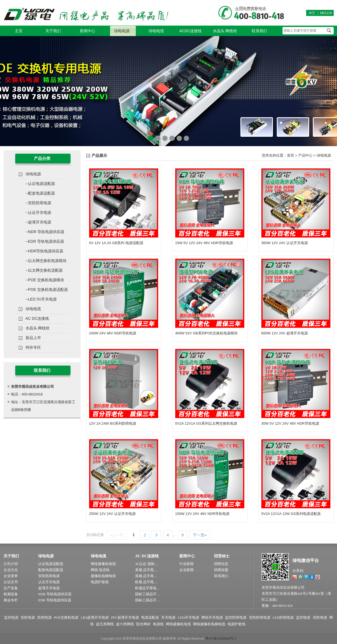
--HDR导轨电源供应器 (45, 251)
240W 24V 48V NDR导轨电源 (113, 333)
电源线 (158, 624)
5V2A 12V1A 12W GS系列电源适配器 (291, 514)
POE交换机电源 (66, 617)
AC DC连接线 (37, 318)
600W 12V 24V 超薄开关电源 (285, 333)
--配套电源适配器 (40, 193)
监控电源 (11, 617)
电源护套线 (100, 582)
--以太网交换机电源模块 (46, 261)
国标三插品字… (148, 594)
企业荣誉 (11, 576)
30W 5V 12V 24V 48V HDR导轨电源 (290, 423)
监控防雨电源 (236, 617)
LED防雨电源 (283, 617)
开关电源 (168, 617)
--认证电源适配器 (40, 184)
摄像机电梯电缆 (103, 576)
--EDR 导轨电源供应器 (45, 241)
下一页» (200, 535)
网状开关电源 (212, 617)
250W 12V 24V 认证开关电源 (112, 514)
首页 (291, 155)
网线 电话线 (100, 570)
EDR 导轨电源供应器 (55, 600)
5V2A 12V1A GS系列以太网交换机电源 (206, 423)
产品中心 (305, 155)
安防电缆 (320, 617)
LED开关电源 (189, 617)
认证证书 (11, 582)
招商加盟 (221, 570)
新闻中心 (87, 31)
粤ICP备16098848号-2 (221, 638)
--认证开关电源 (38, 212)
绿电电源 (122, 31)
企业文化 (11, 570)
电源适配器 (150, 617)
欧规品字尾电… (148, 588)
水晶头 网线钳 (225, 31)
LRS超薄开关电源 (95, 617)
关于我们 (53, 31)
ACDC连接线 (191, 31)
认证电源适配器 (51, 564)
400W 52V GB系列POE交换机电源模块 (207, 333)
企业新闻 (187, 570)
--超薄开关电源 (38, 222)
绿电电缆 (156, 31)
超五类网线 (105, 624)
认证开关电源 (49, 582)
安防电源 (28, 617)
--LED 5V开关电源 (41, 299)
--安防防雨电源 (38, 203)
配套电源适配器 (51, 570)
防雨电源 (45, 617)
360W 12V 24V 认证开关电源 (285, 243)
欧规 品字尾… (146, 582)
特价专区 (33, 347)
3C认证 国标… (146, 564)
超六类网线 (125, 624)
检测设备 (11, 594)
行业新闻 (187, 564)
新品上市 (33, 338)
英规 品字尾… (146, 576)
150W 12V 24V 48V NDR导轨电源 (202, 514)
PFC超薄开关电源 (125, 617)
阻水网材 (143, 624)
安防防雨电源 (49, 576)
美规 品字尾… (146, 570)
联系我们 (259, 31)
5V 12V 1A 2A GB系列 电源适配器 (116, 243)
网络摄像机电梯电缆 (209, 624)
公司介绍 (11, 564)
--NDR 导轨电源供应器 (45, 232)
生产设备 (11, 588)
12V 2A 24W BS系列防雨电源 (113, 423)
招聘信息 (221, 564)
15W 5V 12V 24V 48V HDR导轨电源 (204, 243)
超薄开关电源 (49, 588)
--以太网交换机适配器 (44, 270)
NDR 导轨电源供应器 (55, 594)
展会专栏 (11, 600)
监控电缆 (303, 617)
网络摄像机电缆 (103, 564)
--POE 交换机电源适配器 (47, 290)
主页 (19, 31)
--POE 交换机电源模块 (45, 280)
